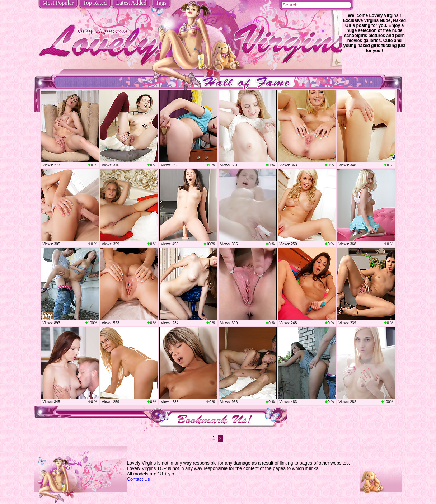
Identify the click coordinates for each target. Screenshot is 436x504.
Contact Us (139, 479)
